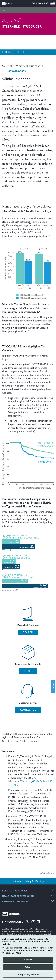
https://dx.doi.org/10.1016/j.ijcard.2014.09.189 (31, 783)
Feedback (53, 687)
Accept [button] (28, 960)
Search (28, 632)
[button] (51, 10)
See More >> (18, 953)
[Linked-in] (38, 922)
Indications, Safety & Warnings (28, 881)
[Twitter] (28, 922)
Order (28, 671)
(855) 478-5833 (17, 71)
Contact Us (28, 710)
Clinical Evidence (15, 52)
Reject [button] (28, 967)
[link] (15, 891)
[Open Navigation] (4, 52)
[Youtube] (33, 922)
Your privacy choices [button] (28, 975)
